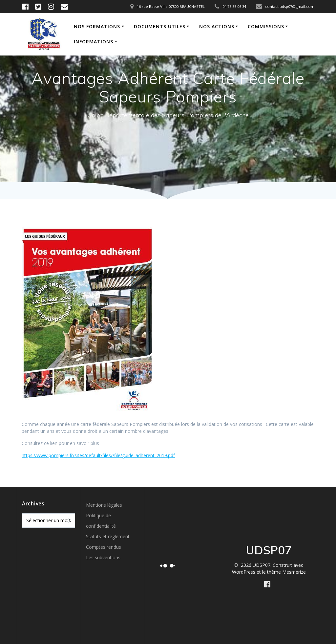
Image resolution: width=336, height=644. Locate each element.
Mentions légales (104, 505)
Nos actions (217, 26)
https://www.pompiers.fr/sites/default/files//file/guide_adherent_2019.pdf (98, 455)
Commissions (266, 26)
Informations (94, 42)
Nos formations (97, 26)
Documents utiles (160, 26)
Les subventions (103, 557)
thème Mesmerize (286, 572)
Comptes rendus (104, 547)
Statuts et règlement (108, 536)
